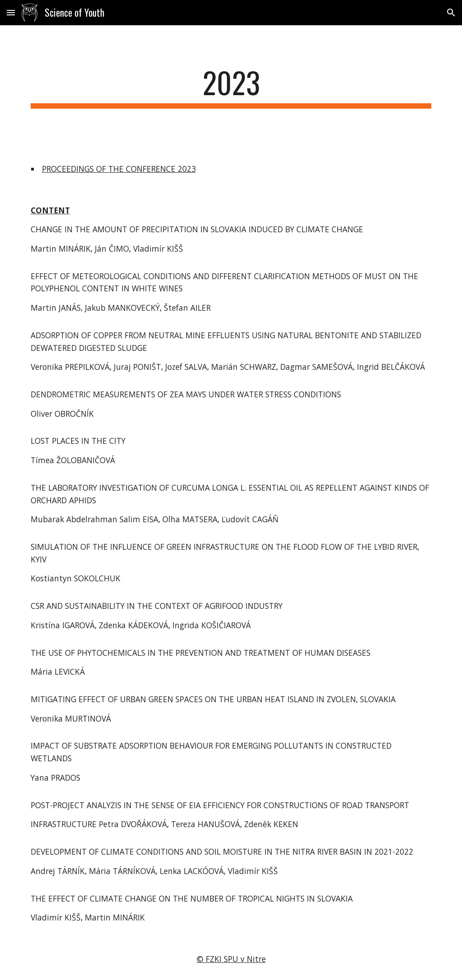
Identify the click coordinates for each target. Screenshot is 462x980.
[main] (231, 87)
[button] (11, 12)
